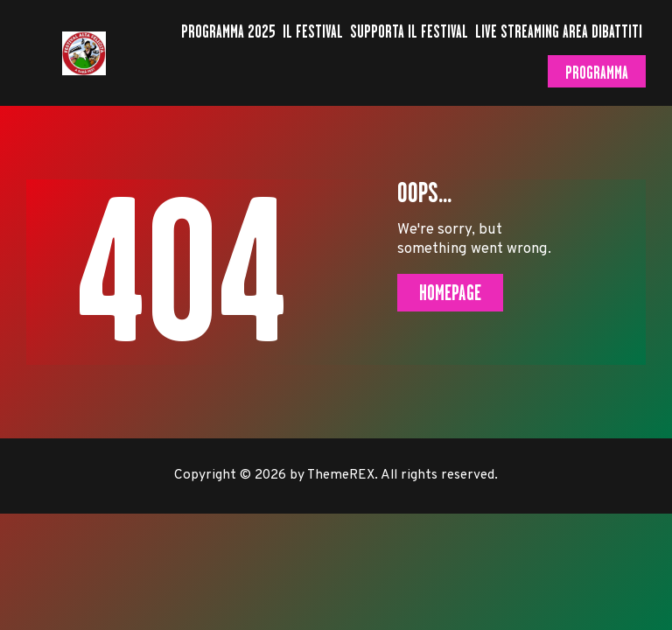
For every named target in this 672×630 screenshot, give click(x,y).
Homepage (450, 293)
